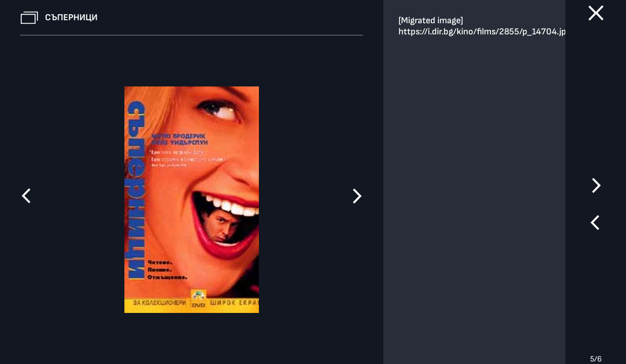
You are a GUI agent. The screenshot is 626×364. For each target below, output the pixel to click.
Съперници (71, 17)
